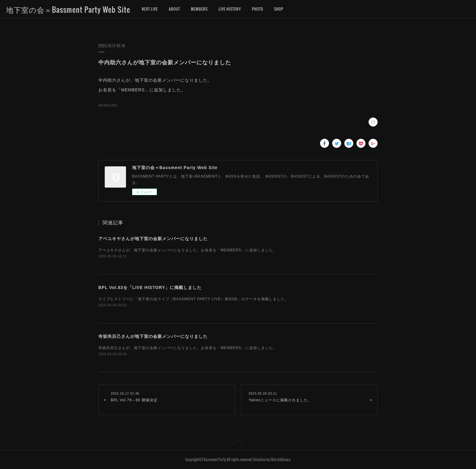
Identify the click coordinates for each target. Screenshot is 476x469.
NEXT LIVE (150, 9)
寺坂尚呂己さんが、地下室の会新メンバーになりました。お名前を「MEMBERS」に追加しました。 (188, 348)
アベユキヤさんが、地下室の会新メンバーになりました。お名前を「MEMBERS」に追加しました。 (188, 250)
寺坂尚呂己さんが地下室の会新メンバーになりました (153, 336)
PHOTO (258, 9)
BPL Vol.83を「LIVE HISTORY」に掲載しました (150, 287)
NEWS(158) (108, 105)
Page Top (238, 443)
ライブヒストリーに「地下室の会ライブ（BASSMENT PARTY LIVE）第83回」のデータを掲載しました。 (194, 299)
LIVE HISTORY (230, 9)
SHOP (279, 9)
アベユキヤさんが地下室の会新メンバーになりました (153, 239)
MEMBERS (199, 9)
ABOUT (174, 9)
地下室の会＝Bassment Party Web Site (68, 9)
